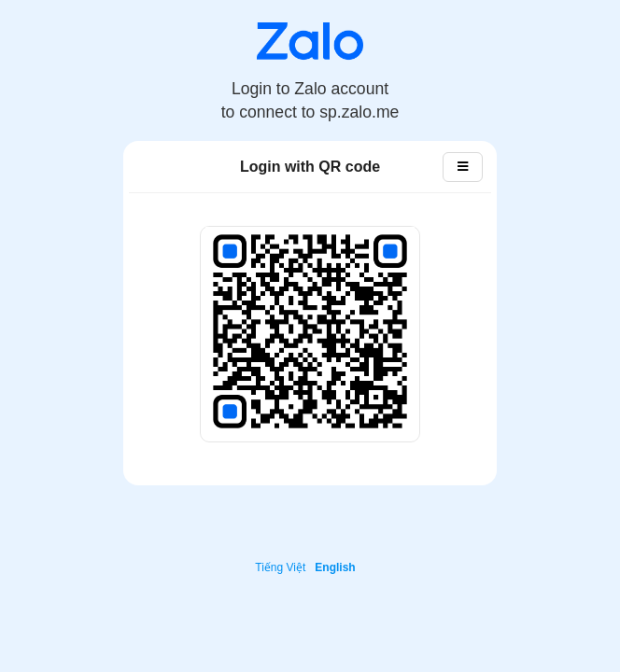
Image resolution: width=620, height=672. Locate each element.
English (335, 567)
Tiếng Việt (280, 567)
